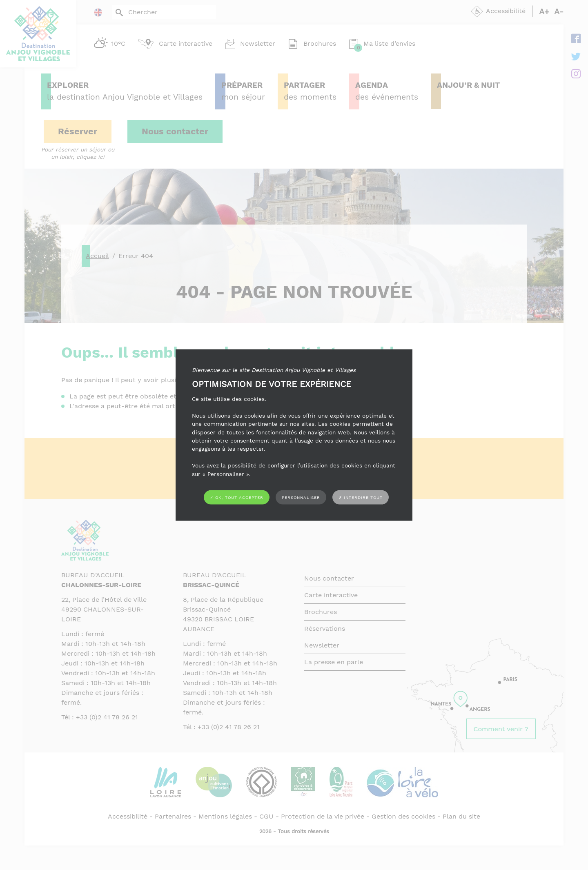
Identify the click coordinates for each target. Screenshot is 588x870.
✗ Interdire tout (361, 497)
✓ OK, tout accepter (237, 497)
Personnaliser (301, 497)
